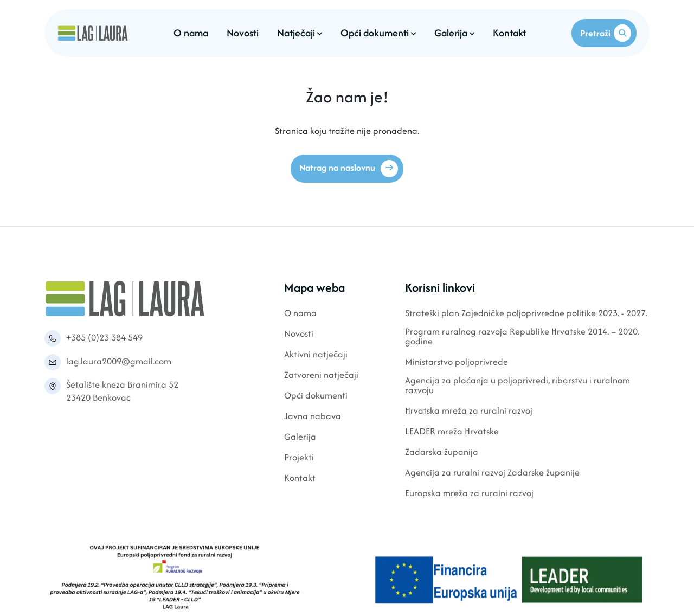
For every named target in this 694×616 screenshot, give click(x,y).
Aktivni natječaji (316, 355)
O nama (191, 33)
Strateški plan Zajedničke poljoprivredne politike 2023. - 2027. (526, 314)
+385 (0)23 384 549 (104, 337)
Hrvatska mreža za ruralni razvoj (469, 411)
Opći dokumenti (378, 33)
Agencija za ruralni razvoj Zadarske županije (492, 473)
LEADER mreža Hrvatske (452, 432)
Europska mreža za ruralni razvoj (469, 494)
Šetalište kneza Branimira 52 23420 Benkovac (122, 391)
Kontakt (509, 33)
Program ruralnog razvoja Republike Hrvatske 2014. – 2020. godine (522, 337)
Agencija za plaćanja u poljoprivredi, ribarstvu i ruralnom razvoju (518, 386)
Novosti (243, 33)
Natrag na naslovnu (349, 169)
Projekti (299, 458)
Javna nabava (313, 417)
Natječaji (300, 33)
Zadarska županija (442, 453)
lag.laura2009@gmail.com (119, 361)
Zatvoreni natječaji (321, 376)
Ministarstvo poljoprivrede (457, 362)
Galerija (454, 33)
